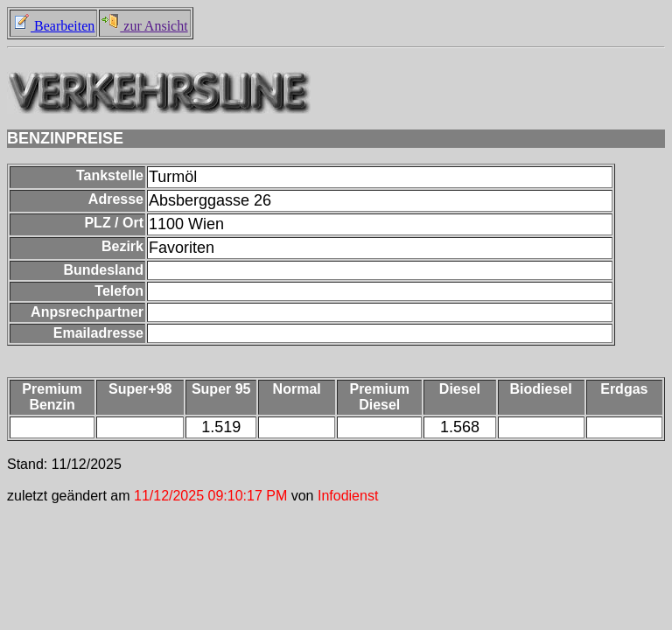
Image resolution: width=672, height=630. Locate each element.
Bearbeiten (53, 26)
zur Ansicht (144, 26)
